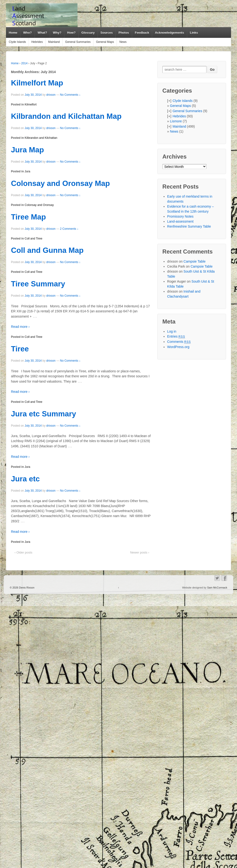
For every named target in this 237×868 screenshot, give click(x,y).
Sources (106, 32)
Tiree (20, 349)
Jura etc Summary (44, 414)
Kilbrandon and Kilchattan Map (66, 116)
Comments (179, 342)
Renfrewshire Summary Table (189, 226)
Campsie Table (195, 261)
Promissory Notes (180, 216)
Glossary (88, 32)
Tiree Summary (38, 284)
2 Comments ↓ (69, 229)
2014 (24, 63)
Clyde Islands (17, 42)
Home (13, 32)
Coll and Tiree (33, 239)
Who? (27, 32)
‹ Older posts (23, 552)
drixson (51, 95)
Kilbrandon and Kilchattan (41, 138)
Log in (172, 331)
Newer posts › (140, 552)
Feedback (142, 32)
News (123, 42)
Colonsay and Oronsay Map (60, 183)
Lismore (176, 121)
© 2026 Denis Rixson (22, 588)
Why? (57, 32)
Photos (124, 32)
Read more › (20, 327)
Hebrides (37, 42)
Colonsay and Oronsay (39, 205)
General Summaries (78, 42)
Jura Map (27, 150)
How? (71, 32)
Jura (27, 171)
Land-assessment (180, 221)
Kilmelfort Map (37, 83)
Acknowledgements (170, 32)
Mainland (54, 42)
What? (42, 32)
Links (194, 32)
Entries (176, 336)
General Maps (105, 42)
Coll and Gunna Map (47, 250)
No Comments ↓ (70, 95)
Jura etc (25, 479)
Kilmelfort (31, 105)
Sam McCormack (217, 588)
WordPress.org (178, 347)
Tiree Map (28, 217)
